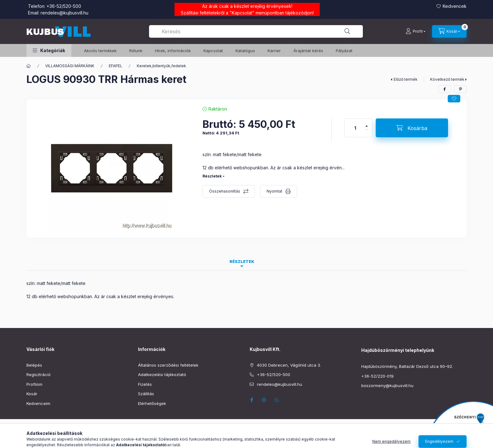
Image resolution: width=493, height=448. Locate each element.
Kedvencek (455, 6)
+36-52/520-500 (64, 6)
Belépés (34, 365)
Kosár (32, 394)
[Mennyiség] (355, 128)
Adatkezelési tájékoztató (162, 374)
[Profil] (415, 31)
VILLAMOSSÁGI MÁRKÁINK (70, 66)
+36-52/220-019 (377, 376)
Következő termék (447, 79)
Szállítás (146, 394)
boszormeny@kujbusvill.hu (387, 385)
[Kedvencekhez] (454, 99)
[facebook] (445, 89)
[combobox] (256, 31)
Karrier (274, 51)
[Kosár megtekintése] (449, 31)
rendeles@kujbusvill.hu (64, 13)
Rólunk (136, 51)
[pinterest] (460, 89)
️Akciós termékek (100, 51)
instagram (264, 400)
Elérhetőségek (152, 403)
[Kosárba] (412, 128)
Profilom (34, 384)
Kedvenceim (38, 403)
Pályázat (344, 51)
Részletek (212, 176)
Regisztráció (39, 374)
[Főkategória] (29, 66)
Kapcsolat (242, 13)
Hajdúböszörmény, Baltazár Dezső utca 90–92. (407, 366)
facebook (252, 400)
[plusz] (367, 123)
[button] (49, 50)
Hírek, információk (173, 51)
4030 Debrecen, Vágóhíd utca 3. (289, 365)
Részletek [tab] (242, 262)
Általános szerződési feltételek (168, 365)
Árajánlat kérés (308, 51)
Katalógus (245, 51)
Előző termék (406, 79)
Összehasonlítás (225, 191)
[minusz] (367, 132)
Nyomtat (274, 191)
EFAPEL (116, 66)
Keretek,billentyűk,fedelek (161, 66)
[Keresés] (347, 31)
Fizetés (145, 384)
